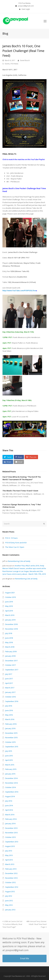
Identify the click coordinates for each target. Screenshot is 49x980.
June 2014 (9, 805)
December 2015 (11, 733)
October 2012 (10, 882)
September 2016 (12, 701)
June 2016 (9, 710)
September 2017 (12, 670)
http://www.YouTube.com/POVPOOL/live (19, 291)
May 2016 (9, 715)
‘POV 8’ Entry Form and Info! (16, 543)
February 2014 (11, 819)
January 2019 (10, 620)
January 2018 (10, 656)
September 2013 (12, 842)
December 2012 (11, 873)
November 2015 (11, 737)
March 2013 (10, 864)
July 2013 (9, 851)
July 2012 (9, 896)
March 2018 (10, 647)
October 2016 (10, 697)
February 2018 (11, 651)
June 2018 (9, 638)
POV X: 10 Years (11, 538)
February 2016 (11, 724)
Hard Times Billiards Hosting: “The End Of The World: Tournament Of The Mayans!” (22, 478)
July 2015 (9, 751)
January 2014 (10, 824)
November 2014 (11, 783)
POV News (14, 64)
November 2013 (11, 833)
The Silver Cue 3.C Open (15, 547)
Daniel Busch (25, 60)
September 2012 (12, 887)
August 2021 (10, 593)
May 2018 (9, 642)
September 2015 (12, 747)
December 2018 (11, 624)
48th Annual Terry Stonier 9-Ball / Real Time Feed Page (36, 924)
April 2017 (9, 683)
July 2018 (9, 633)
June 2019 (9, 602)
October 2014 (10, 787)
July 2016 (9, 706)
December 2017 (11, 661)
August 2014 (10, 796)
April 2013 (9, 860)
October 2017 (10, 665)
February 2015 (11, 769)
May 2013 (9, 855)
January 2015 (10, 774)
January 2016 (10, 728)
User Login (26, 9)
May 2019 (9, 606)
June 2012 (9, 901)
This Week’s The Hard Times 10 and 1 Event (20, 491)
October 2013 (10, 837)
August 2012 (10, 891)
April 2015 (9, 760)
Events (7, 64)
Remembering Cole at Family (19, 561)
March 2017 (10, 688)
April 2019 (9, 611)
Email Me (25, 958)
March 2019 (10, 615)
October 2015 (10, 742)
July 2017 (9, 674)
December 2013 (11, 828)
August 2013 (10, 846)
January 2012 (10, 910)
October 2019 (10, 597)
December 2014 (11, 778)
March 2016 (10, 719)
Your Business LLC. (19, 976)
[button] (8, 457)
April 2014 (9, 810)
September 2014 (12, 792)
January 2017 (10, 692)
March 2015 (10, 765)
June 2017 (9, 679)
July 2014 (9, 801)
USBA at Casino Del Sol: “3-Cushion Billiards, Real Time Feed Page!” (12, 924)
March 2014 (10, 815)
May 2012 (9, 905)
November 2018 (11, 629)
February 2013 (11, 869)
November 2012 (11, 878)
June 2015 (9, 756)
